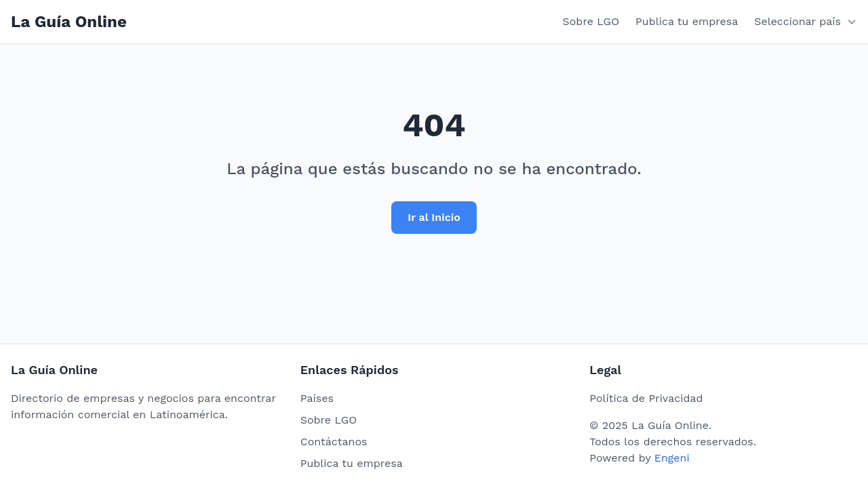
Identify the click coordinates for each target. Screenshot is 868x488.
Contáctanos (334, 442)
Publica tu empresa (687, 21)
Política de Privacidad (646, 398)
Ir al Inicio (434, 217)
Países (317, 398)
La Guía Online (69, 22)
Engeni (672, 458)
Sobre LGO (591, 21)
